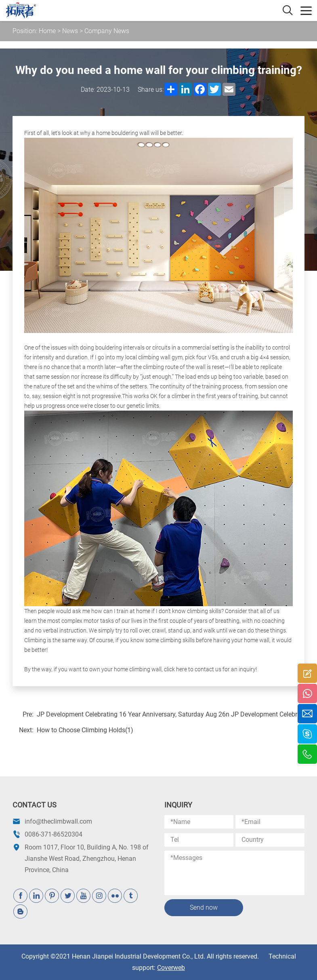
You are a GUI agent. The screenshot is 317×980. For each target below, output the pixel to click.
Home (47, 31)
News (70, 31)
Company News (107, 31)
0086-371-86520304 (54, 834)
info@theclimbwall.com (58, 821)
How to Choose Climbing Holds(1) (85, 730)
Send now (204, 907)
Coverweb (171, 968)
